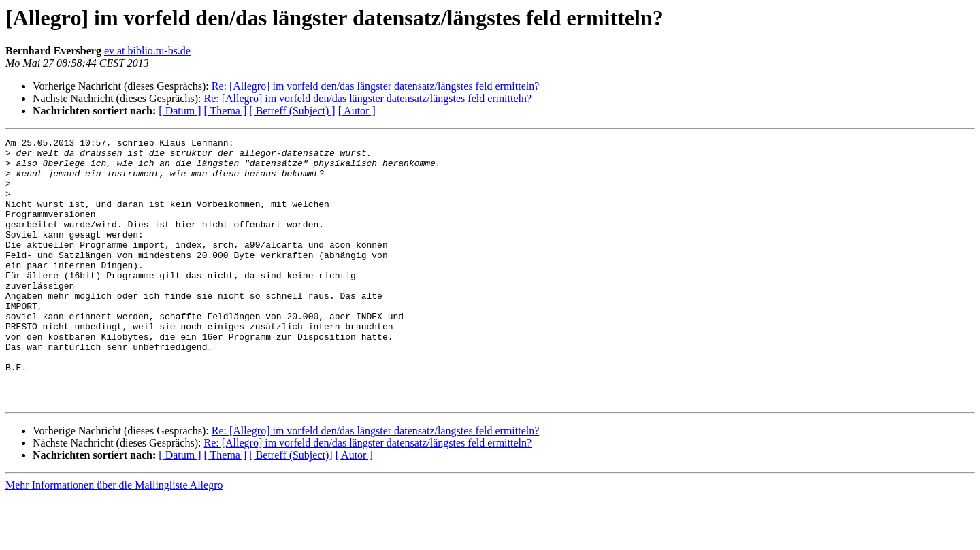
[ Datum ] (180, 111)
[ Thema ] (226, 111)
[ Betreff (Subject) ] (292, 111)
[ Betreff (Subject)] (291, 508)
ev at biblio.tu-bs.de (147, 51)
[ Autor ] (357, 111)
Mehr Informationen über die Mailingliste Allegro (114, 538)
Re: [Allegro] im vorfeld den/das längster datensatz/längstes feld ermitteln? (376, 86)
